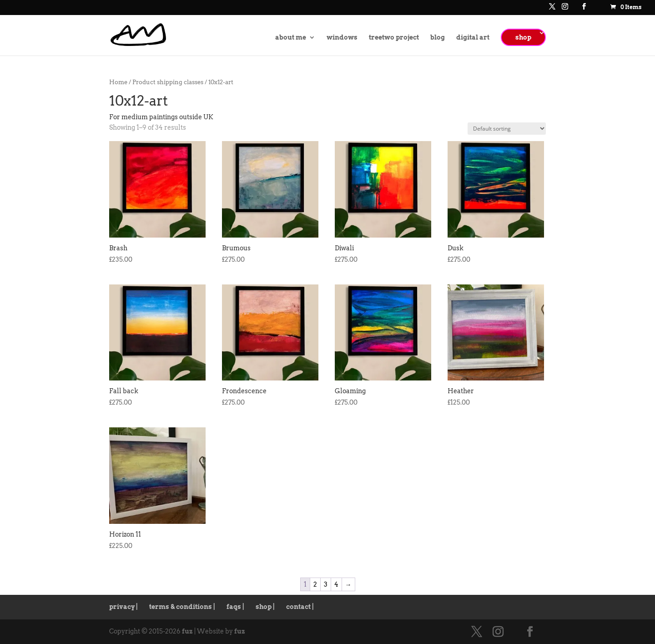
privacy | (123, 607)
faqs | (235, 607)
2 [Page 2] (315, 584)
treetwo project (394, 38)
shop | (265, 607)
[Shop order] (507, 129)
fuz (187, 631)
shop (523, 37)
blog (438, 38)
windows (342, 38)
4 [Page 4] (336, 584)
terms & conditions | (182, 607)
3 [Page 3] (326, 584)
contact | (300, 607)
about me (291, 38)
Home (118, 82)
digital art (473, 38)
